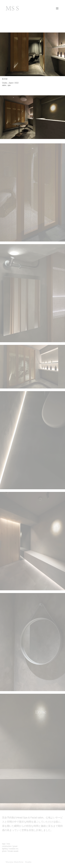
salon (4, 85)
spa (9, 85)
